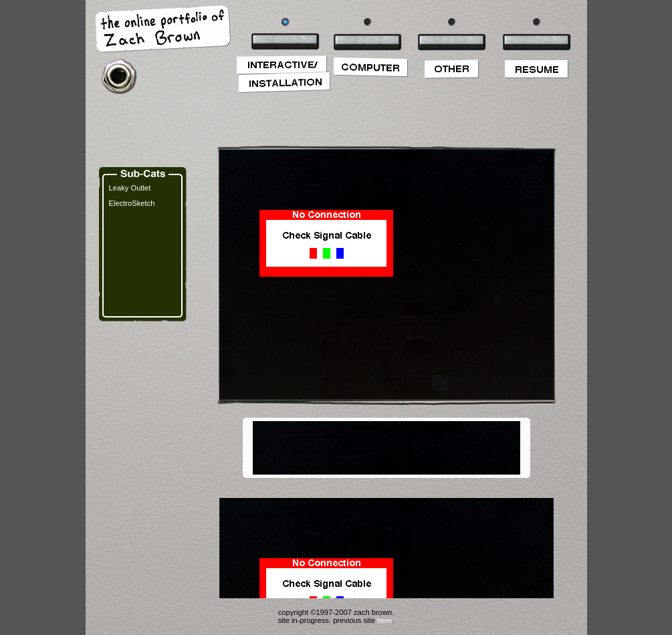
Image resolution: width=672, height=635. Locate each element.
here (384, 620)
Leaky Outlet (130, 188)
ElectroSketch (132, 203)
